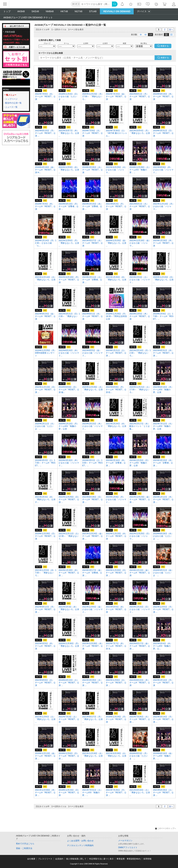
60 (146, 35)
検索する (165, 58)
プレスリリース (45, 859)
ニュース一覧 (11, 107)
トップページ (11, 99)
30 (141, 35)
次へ (171, 30)
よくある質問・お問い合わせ (80, 841)
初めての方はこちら (25, 844)
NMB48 (50, 11)
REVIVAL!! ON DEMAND (117, 11)
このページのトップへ (166, 828)
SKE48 (35, 11)
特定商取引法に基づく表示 (101, 859)
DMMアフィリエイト (128, 847)
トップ (7, 11)
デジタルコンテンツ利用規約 (80, 845)
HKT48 (64, 11)
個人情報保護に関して (76, 859)
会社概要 (31, 859)
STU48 (93, 11)
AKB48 (21, 11)
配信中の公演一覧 (13, 103)
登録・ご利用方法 (24, 848)
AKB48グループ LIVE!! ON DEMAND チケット (28, 17)
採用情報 (147, 859)
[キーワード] (96, 4)
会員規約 (59, 859)
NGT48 (78, 11)
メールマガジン (125, 841)
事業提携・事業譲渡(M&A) (129, 859)
